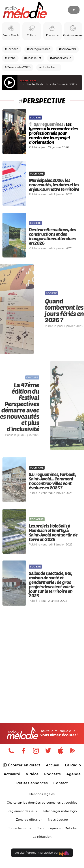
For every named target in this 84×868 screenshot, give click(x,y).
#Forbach (12, 49)
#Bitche (10, 58)
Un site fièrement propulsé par (42, 854)
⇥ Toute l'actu (49, 67)
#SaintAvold (67, 49)
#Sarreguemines (39, 49)
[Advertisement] (42, 655)
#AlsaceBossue (61, 58)
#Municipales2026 (18, 67)
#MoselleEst (33, 58)
